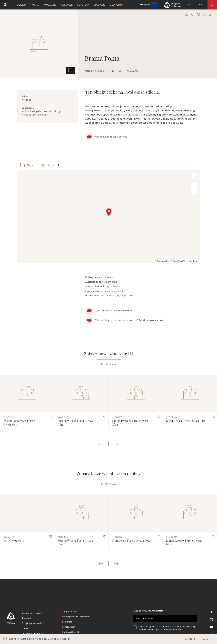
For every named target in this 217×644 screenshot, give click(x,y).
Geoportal (118, 5)
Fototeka (84, 5)
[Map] (108, 216)
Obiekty (23, 5)
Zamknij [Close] (208, 639)
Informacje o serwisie (35, 614)
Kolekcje (68, 5)
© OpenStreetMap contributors (185, 261)
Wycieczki (51, 5)
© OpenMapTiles (162, 261)
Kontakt (30, 629)
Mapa (36, 5)
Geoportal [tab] (50, 165)
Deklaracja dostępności (35, 634)
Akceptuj (190, 639)
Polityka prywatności (35, 624)
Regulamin (32, 619)
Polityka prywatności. (174, 630)
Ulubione (101, 5)
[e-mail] (165, 619)
